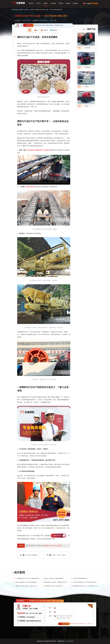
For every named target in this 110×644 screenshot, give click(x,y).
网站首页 (31, 3)
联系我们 (75, 3)
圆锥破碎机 (39, 150)
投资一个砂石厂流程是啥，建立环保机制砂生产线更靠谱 (70, 555)
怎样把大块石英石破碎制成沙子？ (81, 578)
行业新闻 (32, 10)
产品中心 (38, 3)
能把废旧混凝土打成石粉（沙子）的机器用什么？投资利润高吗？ (88, 586)
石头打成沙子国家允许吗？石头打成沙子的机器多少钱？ (86, 582)
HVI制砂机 (46, 150)
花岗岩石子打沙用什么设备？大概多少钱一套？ (27, 586)
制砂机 (87, 87)
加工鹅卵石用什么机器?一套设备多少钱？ (54, 586)
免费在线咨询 (57, 536)
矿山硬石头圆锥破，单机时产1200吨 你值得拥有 (41, 555)
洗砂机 (87, 106)
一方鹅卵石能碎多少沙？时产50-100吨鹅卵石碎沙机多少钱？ (30, 578)
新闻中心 (46, 3)
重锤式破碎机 (30, 187)
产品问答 (61, 3)
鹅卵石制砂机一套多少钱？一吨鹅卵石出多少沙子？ (56, 582)
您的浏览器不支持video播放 (44, 170)
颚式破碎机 (31, 150)
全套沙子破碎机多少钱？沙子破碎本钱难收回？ (27, 582)
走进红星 (68, 3)
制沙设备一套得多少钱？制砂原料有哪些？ (54, 578)
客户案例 (53, 3)
